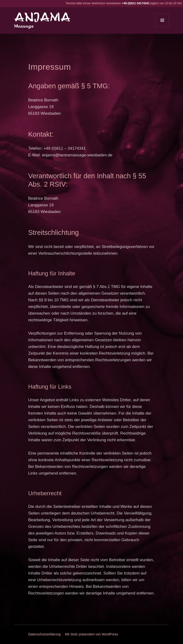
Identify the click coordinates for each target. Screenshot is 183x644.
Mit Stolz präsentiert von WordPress (92, 634)
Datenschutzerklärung (44, 634)
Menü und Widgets (162, 27)
